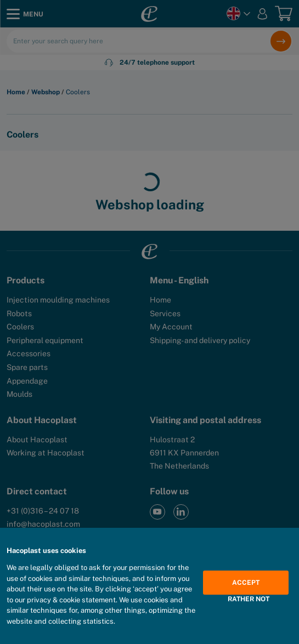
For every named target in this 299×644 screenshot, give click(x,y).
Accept (246, 583)
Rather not (249, 599)
